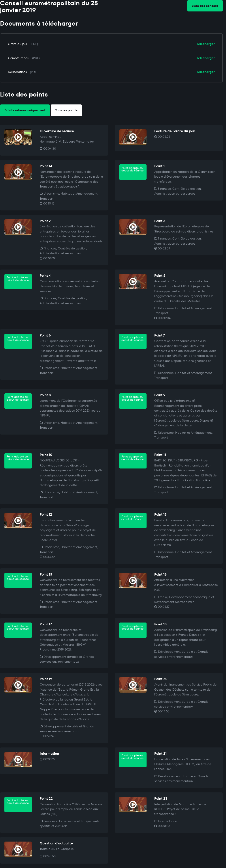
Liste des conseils (205, 6)
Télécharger (206, 44)
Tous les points (66, 110)
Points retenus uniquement (25, 110)
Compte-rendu (19, 58)
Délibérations (17, 72)
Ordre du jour (18, 44)
